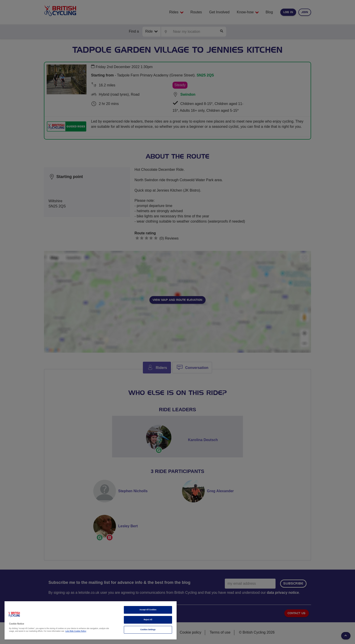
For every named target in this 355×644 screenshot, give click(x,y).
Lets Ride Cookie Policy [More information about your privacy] (76, 631)
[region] (91, 620)
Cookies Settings (148, 630)
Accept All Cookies (148, 610)
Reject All (148, 620)
